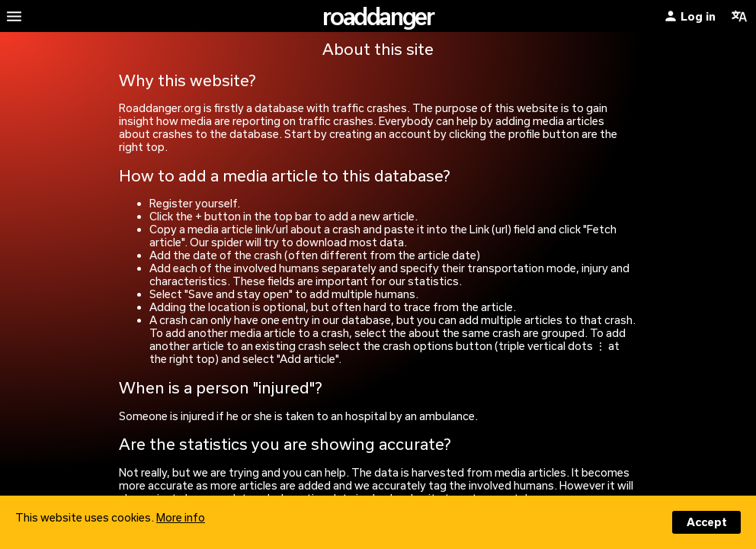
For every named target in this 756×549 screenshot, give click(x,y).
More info (181, 517)
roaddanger (378, 16)
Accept (707, 522)
